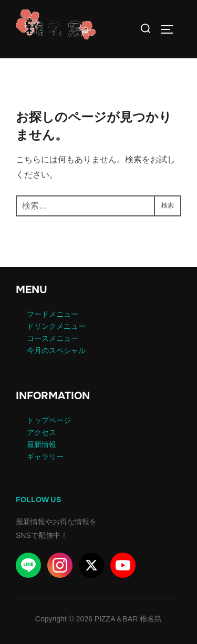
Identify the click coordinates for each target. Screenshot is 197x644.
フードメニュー (53, 314)
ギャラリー (45, 456)
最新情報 (42, 444)
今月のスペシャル (56, 350)
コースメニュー (53, 338)
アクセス (42, 432)
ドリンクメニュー (56, 326)
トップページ (49, 420)
